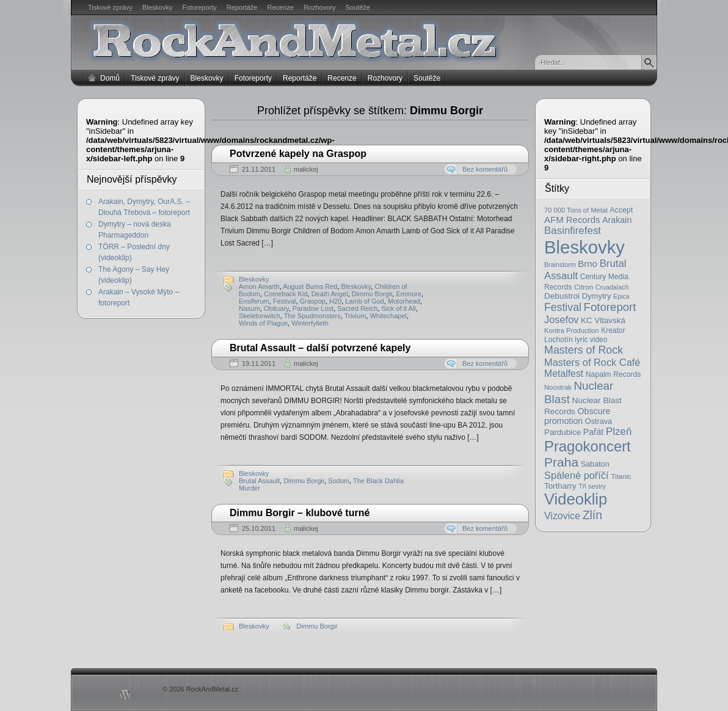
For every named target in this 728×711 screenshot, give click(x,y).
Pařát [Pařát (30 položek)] (593, 432)
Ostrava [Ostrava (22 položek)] (599, 421)
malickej (306, 169)
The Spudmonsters (312, 316)
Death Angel (330, 294)
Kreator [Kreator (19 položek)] (613, 330)
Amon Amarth (259, 286)
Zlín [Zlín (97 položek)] (592, 515)
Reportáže (242, 7)
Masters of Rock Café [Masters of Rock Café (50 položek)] (592, 362)
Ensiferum (254, 301)
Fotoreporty (199, 7)
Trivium (355, 316)
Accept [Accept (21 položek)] (621, 210)
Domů (110, 78)
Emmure (409, 294)
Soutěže (358, 7)
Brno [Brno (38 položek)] (588, 264)
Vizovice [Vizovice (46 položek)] (562, 516)
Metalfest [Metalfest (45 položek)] (564, 374)
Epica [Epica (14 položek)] (621, 296)
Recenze (281, 7)
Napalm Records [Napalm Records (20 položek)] (613, 374)
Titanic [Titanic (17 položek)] (621, 476)
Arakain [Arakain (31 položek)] (617, 220)
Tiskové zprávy (110, 7)
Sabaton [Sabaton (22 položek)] (595, 464)
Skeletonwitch (260, 316)
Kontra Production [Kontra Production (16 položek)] (572, 330)
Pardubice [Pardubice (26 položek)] (562, 432)
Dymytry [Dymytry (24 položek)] (597, 296)
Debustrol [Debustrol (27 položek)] (562, 296)
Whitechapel (388, 316)
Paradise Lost (313, 308)
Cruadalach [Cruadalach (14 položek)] (612, 287)
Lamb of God (365, 301)
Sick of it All (398, 308)
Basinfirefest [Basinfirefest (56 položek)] (573, 231)
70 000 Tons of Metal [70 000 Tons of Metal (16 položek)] (576, 210)
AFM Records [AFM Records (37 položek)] (572, 220)
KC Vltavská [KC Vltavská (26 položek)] (603, 320)
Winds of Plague (263, 323)
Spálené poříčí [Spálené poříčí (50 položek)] (577, 475)
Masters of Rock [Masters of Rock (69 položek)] (584, 350)
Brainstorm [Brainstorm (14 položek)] (560, 264)
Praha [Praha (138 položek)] (561, 462)
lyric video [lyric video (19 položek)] (591, 340)
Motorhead (404, 301)
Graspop (313, 301)
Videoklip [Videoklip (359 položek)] (576, 499)
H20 (335, 301)
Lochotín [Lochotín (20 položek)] (559, 340)
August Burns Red (310, 286)
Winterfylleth (310, 323)
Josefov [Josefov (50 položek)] (561, 319)
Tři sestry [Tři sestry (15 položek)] (592, 486)
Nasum (249, 308)
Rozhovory (320, 7)
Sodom (339, 481)
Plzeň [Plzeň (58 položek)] (619, 432)
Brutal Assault (259, 481)
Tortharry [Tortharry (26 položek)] (560, 486)
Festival (285, 301)
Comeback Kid (286, 294)
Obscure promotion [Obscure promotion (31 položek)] (577, 416)
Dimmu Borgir (372, 294)
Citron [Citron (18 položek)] (584, 287)
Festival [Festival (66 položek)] (563, 307)
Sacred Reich (357, 308)
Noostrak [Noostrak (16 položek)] (558, 387)
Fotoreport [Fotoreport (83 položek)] (610, 307)
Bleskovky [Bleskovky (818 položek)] (584, 247)
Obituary (276, 308)
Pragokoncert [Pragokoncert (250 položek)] (588, 446)
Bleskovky (158, 7)
